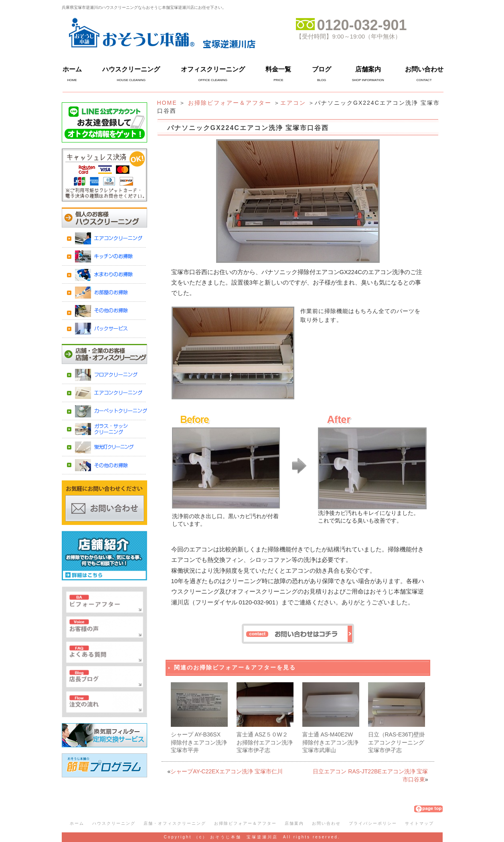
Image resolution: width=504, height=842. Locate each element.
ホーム (72, 69)
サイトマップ (419, 823)
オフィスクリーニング (213, 69)
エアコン (293, 103)
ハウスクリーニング (131, 69)
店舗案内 (368, 69)
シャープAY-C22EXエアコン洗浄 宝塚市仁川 (226, 771)
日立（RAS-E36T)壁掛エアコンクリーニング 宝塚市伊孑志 (397, 742)
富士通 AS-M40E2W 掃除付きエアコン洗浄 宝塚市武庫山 (330, 742)
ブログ (322, 69)
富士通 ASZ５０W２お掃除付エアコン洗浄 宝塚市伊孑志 (265, 742)
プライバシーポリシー (373, 823)
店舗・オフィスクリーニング (175, 823)
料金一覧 (278, 69)
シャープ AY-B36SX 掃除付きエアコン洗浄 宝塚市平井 (199, 742)
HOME (167, 103)
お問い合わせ (424, 69)
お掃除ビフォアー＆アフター (230, 103)
